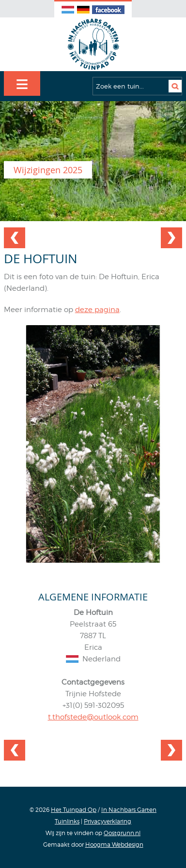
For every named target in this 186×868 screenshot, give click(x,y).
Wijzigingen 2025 (48, 170)
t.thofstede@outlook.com (93, 717)
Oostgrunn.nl (122, 833)
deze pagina (97, 310)
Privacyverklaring (108, 821)
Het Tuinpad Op (74, 810)
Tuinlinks (67, 821)
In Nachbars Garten (129, 810)
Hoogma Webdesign (114, 845)
